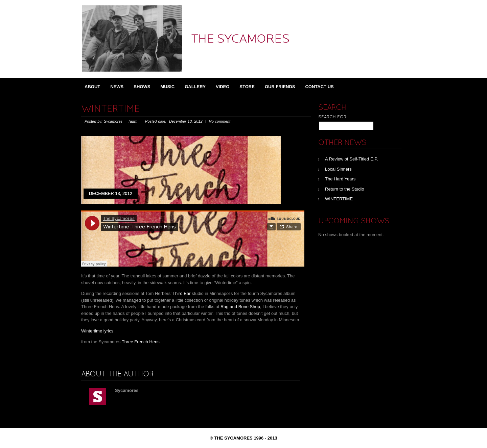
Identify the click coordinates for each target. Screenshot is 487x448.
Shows (142, 87)
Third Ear (181, 293)
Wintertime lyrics (97, 331)
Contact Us (319, 87)
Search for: (333, 117)
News (117, 87)
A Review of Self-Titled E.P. (352, 159)
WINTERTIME (339, 199)
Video (223, 87)
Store (247, 87)
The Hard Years (340, 179)
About (92, 87)
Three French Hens (141, 342)
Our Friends (280, 87)
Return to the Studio (345, 189)
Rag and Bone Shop (240, 307)
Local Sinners (338, 169)
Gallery (195, 87)
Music (167, 87)
